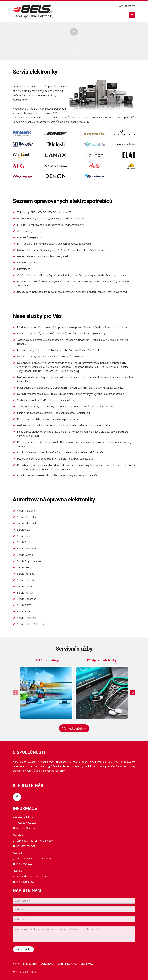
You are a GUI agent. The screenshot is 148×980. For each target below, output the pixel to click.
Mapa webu (87, 964)
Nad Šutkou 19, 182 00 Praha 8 (34, 876)
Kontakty (72, 964)
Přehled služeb (74, 728)
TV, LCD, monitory (46, 660)
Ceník (60, 964)
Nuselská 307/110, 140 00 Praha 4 (35, 858)
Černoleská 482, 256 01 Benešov (34, 841)
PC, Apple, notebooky (102, 660)
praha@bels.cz (24, 864)
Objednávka (47, 964)
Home (16, 964)
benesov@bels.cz (26, 828)
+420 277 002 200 (127, 6)
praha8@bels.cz (25, 882)
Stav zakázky (30, 964)
